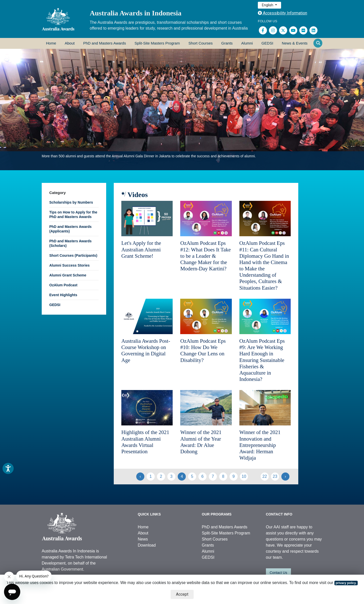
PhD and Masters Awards (105, 43)
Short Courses (200, 43)
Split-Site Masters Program (157, 43)
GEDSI (267, 43)
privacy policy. (346, 583)
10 (244, 476)
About (70, 43)
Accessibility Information (282, 13)
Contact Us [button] (278, 573)
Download (147, 545)
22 (265, 476)
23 (275, 476)
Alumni (247, 43)
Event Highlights (63, 295)
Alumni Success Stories (70, 265)
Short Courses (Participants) (73, 255)
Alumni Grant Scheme (68, 275)
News (143, 539)
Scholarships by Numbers (71, 202)
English (268, 5)
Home (51, 43)
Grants (227, 43)
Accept (182, 594)
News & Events (295, 43)
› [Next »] (285, 476)
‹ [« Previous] (140, 476)
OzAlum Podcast (63, 285)
